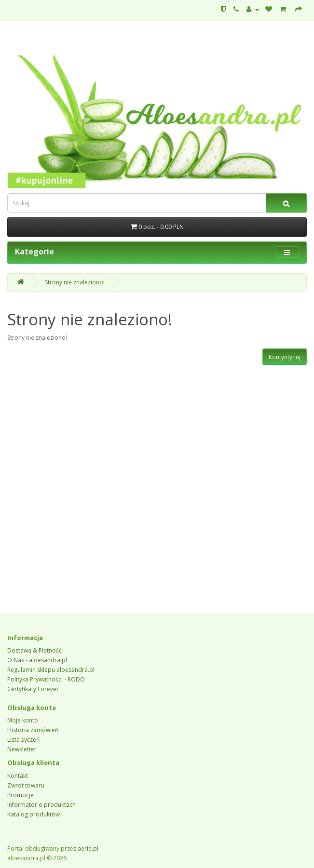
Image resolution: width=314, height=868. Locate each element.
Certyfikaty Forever (33, 689)
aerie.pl (88, 848)
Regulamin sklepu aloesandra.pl (51, 670)
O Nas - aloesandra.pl (37, 660)
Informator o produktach (41, 805)
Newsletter (22, 749)
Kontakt (18, 776)
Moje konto (23, 720)
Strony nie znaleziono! (75, 282)
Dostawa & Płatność (34, 650)
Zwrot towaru (26, 785)
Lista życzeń (23, 740)
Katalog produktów (34, 814)
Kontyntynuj (285, 357)
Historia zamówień (33, 730)
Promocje (20, 795)
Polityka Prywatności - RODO (46, 679)
